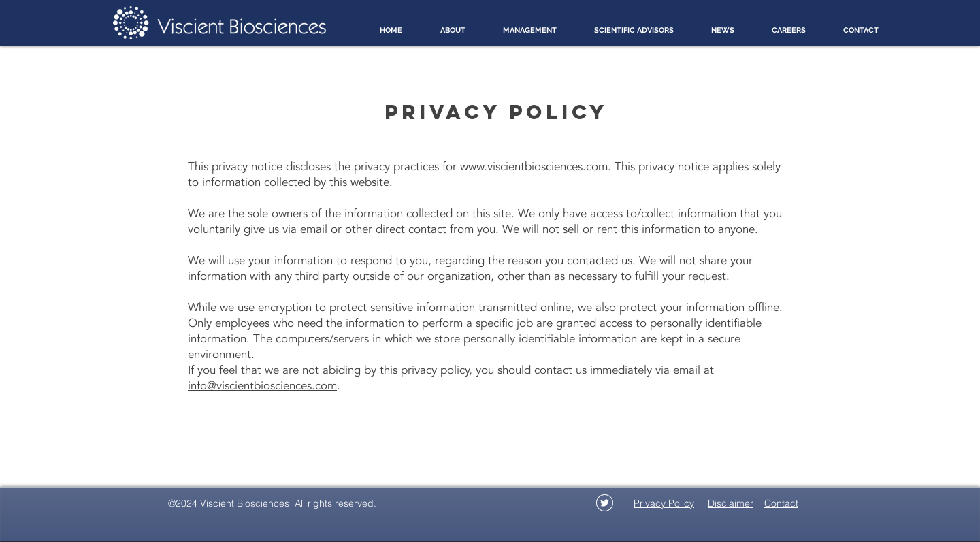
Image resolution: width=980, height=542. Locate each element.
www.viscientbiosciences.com (534, 166)
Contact (781, 503)
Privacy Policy (664, 503)
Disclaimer (731, 503)
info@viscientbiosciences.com (262, 386)
